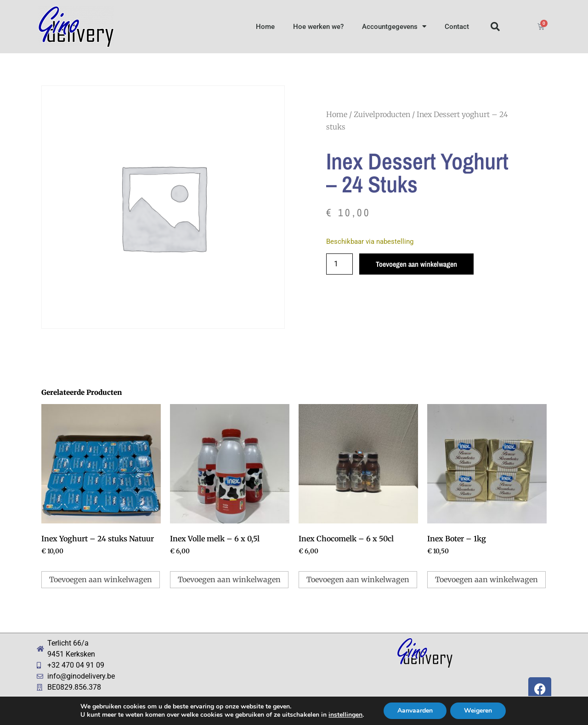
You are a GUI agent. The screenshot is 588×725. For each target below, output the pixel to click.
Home (265, 27)
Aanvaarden (415, 711)
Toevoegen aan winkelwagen (416, 264)
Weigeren (478, 711)
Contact (457, 27)
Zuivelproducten (382, 114)
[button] (495, 27)
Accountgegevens (394, 26)
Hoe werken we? (318, 27)
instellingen (345, 715)
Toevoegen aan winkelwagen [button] (101, 579)
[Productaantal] (339, 264)
